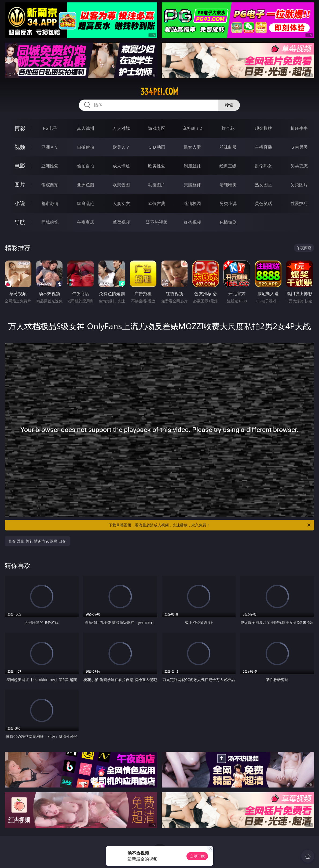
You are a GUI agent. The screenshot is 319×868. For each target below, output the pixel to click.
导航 (20, 222)
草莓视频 (121, 222)
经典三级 (228, 166)
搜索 (229, 105)
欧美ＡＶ (121, 147)
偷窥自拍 (50, 185)
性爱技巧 (299, 203)
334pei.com (159, 91)
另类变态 (299, 166)
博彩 (20, 128)
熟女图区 (263, 185)
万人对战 (121, 128)
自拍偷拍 (86, 147)
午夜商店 (86, 222)
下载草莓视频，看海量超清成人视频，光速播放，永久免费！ (210, 525)
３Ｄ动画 (157, 147)
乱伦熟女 (263, 166)
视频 (20, 147)
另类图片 (299, 185)
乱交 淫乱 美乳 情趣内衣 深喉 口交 (37, 541)
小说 (20, 203)
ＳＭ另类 (299, 147)
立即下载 (197, 856)
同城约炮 (50, 222)
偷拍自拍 (86, 166)
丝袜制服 (228, 147)
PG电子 (50, 128)
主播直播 (263, 147)
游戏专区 (157, 128)
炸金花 (228, 128)
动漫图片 (157, 185)
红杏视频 (192, 222)
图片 (20, 184)
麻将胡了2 (192, 128)
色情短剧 (228, 222)
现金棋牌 (263, 128)
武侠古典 (157, 203)
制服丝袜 (192, 166)
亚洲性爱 (50, 166)
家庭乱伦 (86, 203)
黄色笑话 (263, 203)
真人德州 (86, 128)
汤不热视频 (157, 222)
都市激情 (50, 203)
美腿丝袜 (192, 185)
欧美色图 (121, 185)
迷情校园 (192, 203)
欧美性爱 (157, 166)
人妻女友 (121, 203)
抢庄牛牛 (299, 128)
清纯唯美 (228, 185)
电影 (20, 166)
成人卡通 (121, 166)
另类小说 (228, 203)
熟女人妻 (192, 147)
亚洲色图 (86, 185)
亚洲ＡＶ (50, 147)
